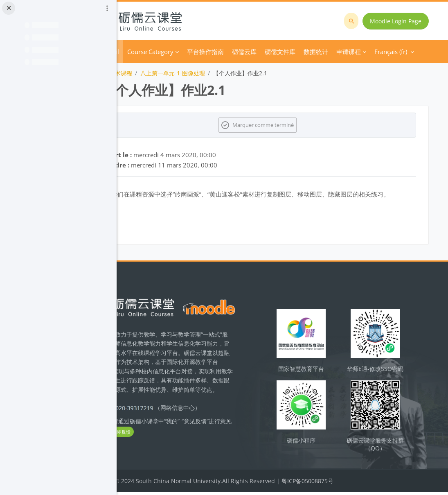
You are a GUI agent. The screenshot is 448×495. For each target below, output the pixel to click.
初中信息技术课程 (156, 73)
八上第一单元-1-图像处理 (220, 73)
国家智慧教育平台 (320, 375)
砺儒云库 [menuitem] (291, 52)
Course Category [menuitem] (197, 52)
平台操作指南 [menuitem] (252, 52)
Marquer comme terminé (288, 125)
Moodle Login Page (398, 21)
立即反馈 (196, 443)
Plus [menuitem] (318, 52)
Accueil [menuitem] (156, 52)
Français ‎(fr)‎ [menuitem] (353, 52)
